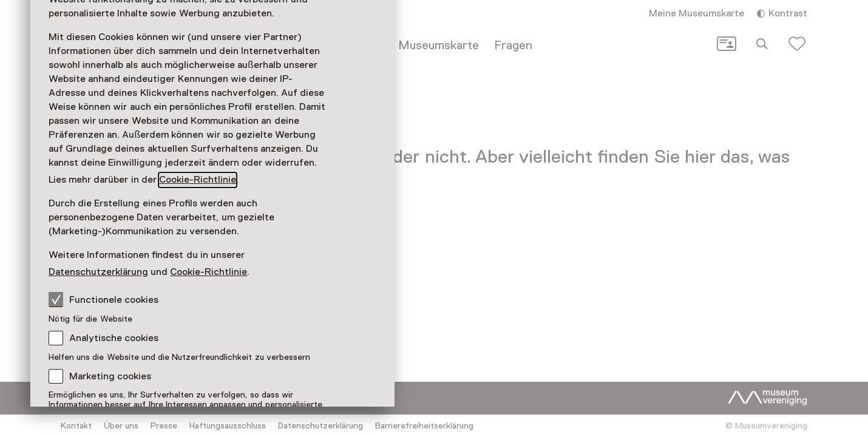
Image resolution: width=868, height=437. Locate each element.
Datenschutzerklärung (98, 272)
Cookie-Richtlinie (198, 180)
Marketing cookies (110, 376)
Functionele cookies (103, 299)
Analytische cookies (114, 338)
